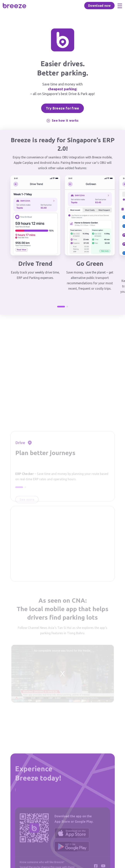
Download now (99, 6)
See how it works (62, 121)
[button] (61, 307)
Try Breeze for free (62, 108)
